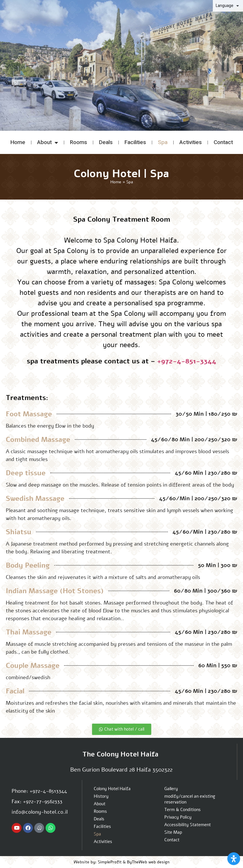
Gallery (171, 789)
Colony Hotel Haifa (112, 789)
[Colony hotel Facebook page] (28, 828)
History (101, 796)
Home (18, 142)
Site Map (173, 832)
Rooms (79, 142)
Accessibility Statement (188, 825)
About (48, 142)
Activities (191, 142)
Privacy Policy (178, 817)
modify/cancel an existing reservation (190, 799)
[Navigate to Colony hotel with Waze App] (39, 828)
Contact (223, 142)
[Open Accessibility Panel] (234, 859)
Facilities (135, 142)
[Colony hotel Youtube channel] (17, 828)
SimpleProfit (110, 862)
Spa (163, 142)
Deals (106, 142)
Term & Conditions (182, 810)
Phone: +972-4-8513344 (39, 791)
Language (227, 6)
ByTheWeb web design (148, 862)
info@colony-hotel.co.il (40, 812)
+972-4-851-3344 (187, 361)
